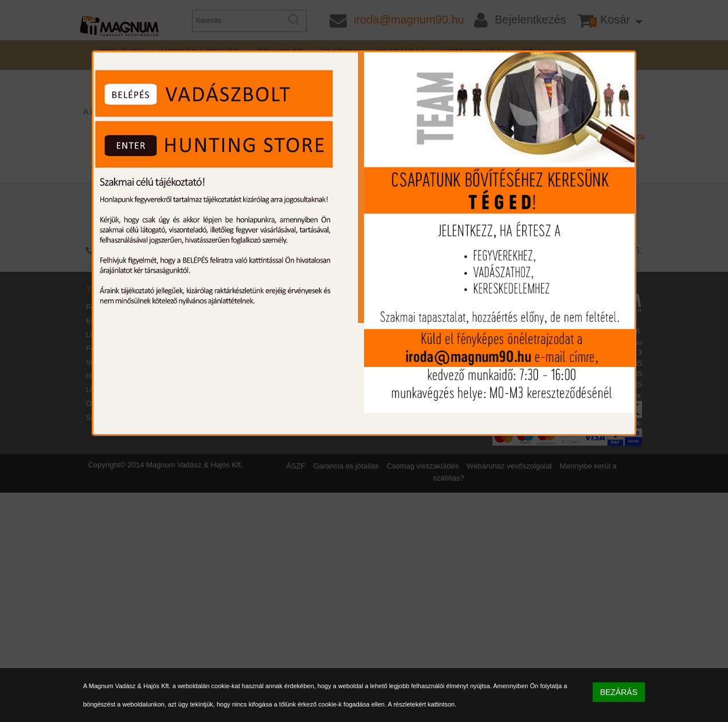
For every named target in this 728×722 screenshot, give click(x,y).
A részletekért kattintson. (422, 704)
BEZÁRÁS (619, 692)
